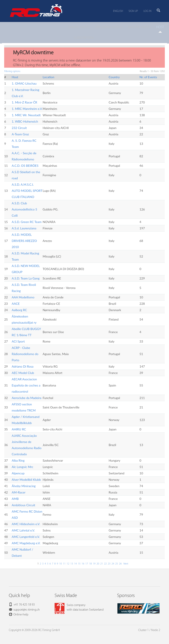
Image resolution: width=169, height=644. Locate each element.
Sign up (133, 11)
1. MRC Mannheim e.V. (27, 109)
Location (49, 77)
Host (15, 77)
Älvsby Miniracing (24, 486)
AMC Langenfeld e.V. (26, 537)
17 (87, 564)
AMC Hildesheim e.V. (26, 524)
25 (117, 564)
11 (64, 564)
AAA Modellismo (23, 297)
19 (94, 564)
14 (75, 564)
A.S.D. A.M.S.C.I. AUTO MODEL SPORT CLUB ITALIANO (27, 191)
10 (61, 564)
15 (79, 564)
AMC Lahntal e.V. (23, 530)
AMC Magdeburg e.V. (26, 543)
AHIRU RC (19, 429)
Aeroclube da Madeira (27, 398)
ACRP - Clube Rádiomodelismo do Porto (25, 354)
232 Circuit (19, 128)
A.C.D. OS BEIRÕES (25, 166)
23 (109, 564)
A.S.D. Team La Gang (26, 278)
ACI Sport (18, 341)
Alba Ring (18, 460)
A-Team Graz (20, 134)
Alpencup (18, 473)
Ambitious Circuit (23, 505)
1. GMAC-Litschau (24, 83)
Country (114, 77)
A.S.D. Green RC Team (27, 222)
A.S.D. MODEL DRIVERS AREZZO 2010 (24, 241)
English (118, 11)
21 (102, 564)
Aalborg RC (19, 310)
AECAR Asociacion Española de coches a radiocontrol (26, 385)
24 (113, 564)
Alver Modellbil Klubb (26, 480)
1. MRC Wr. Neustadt (26, 115)
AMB (15, 499)
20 (98, 564)
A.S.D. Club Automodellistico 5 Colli (24, 209)
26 (120, 564)
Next (126, 564)
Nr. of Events (148, 77)
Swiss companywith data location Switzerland (79, 608)
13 (72, 564)
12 (68, 564)
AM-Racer (18, 492)
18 (90, 564)
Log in (147, 11)
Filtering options (12, 71)
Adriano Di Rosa (23, 366)
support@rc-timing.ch (27, 610)
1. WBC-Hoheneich (25, 121)
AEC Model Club (23, 373)
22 (105, 564)
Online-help (21, 615)
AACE (16, 304)
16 (83, 564)
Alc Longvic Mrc (22, 467)
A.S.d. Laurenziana (24, 228)
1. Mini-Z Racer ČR (24, 102)
